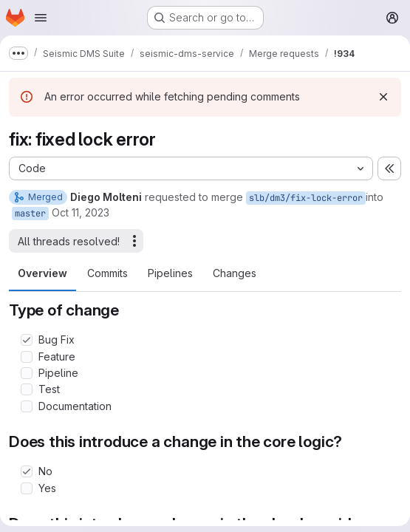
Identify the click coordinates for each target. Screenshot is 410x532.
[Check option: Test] (27, 389)
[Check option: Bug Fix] (27, 340)
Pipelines (170, 273)
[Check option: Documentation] (27, 406)
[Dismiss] (383, 97)
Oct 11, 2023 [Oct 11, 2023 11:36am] (81, 212)
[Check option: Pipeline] (27, 373)
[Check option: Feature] (27, 357)
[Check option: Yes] (27, 488)
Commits (107, 273)
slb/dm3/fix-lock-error (306, 198)
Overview (42, 273)
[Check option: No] (27, 471)
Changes (235, 273)
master (30, 214)
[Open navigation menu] (41, 18)
